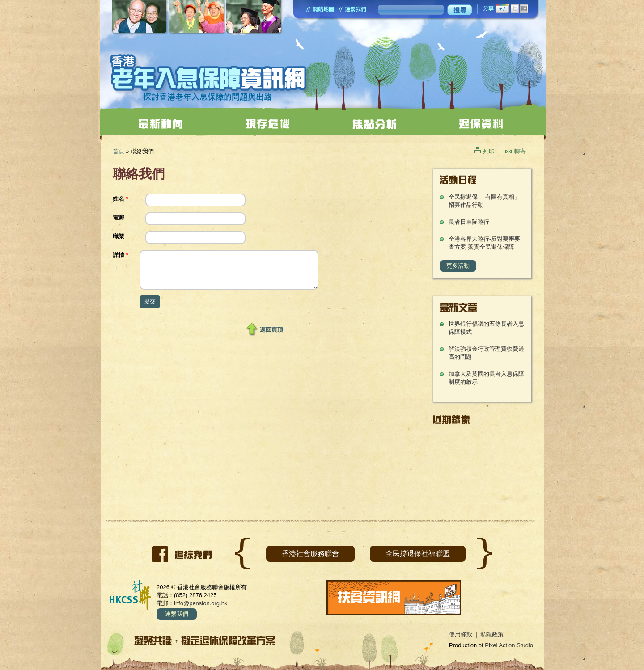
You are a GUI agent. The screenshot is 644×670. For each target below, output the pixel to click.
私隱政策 (492, 634)
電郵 (119, 217)
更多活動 (458, 266)
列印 (489, 151)
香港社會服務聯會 (310, 554)
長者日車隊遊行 (469, 222)
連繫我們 (177, 614)
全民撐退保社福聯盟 (418, 554)
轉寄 (520, 151)
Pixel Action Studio (509, 645)
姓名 (121, 199)
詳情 (121, 255)
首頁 (119, 151)
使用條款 (461, 634)
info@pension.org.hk (201, 603)
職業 (119, 236)
